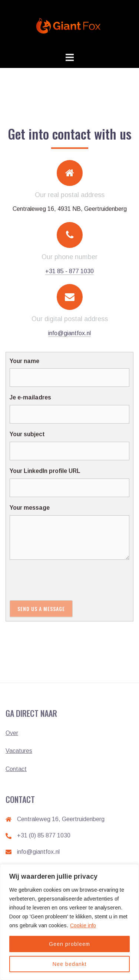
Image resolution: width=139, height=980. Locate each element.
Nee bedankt (70, 964)
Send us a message (41, 609)
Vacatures (19, 751)
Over (12, 733)
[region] (69, 922)
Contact (16, 769)
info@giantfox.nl (69, 333)
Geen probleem (69, 944)
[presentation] (66, 580)
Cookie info (83, 925)
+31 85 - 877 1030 (69, 271)
